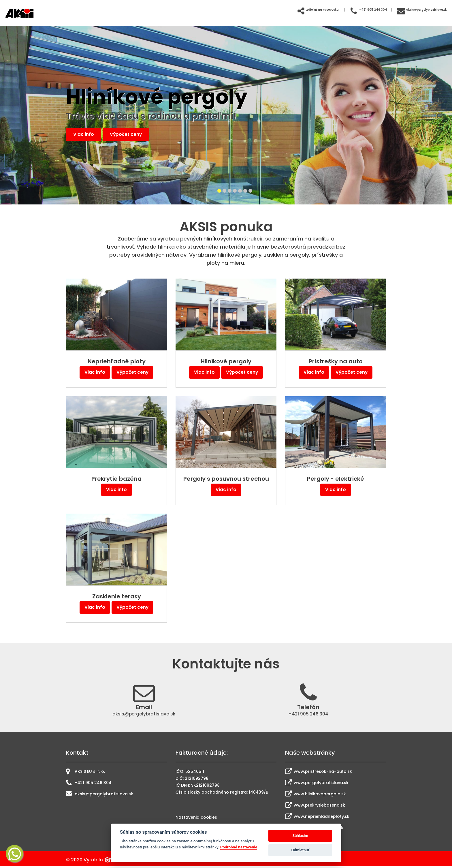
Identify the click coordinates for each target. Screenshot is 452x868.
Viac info (86, 135)
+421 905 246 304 (337, 9)
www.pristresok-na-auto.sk (319, 773)
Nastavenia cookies (196, 819)
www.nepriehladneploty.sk (317, 818)
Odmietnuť (300, 850)
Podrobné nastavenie (239, 847)
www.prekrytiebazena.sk (315, 807)
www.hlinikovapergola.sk (316, 795)
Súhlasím (300, 836)
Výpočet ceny (132, 135)
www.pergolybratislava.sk (317, 784)
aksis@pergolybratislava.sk (410, 9)
